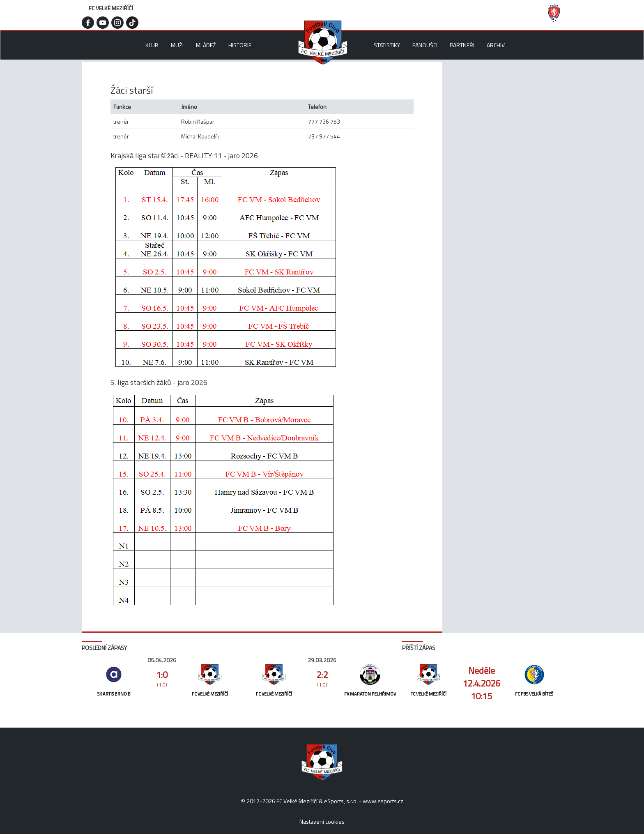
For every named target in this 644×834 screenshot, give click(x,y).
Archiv (496, 45)
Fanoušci (425, 45)
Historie (240, 45)
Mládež (206, 45)
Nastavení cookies (322, 821)
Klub (152, 45)
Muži (177, 45)
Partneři (462, 45)
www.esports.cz (383, 801)
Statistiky (387, 45)
